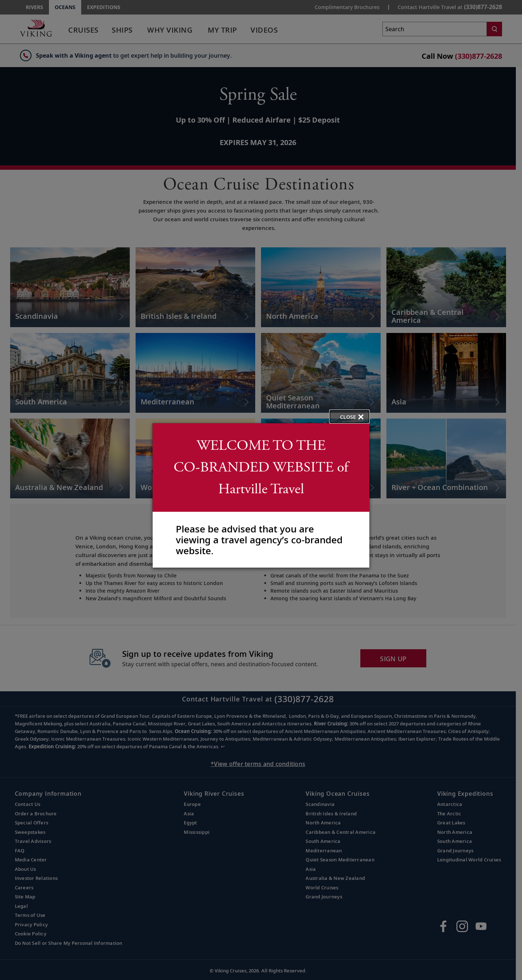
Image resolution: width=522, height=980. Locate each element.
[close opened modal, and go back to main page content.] (349, 417)
